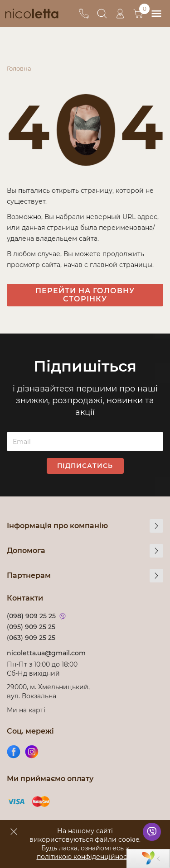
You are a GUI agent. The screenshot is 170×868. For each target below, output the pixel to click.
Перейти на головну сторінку (85, 295)
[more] (156, 526)
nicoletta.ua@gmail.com (46, 653)
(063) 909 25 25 (31, 638)
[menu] (156, 14)
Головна (19, 68)
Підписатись (85, 466)
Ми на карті (26, 710)
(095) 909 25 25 (31, 627)
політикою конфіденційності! (85, 857)
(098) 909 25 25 (31, 616)
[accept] (14, 831)
